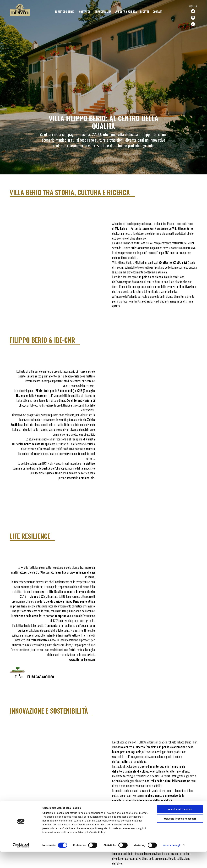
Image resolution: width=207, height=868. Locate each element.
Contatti (158, 12)
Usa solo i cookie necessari (180, 835)
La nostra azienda (126, 12)
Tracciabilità (103, 12)
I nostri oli (84, 12)
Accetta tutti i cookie (180, 825)
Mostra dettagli (172, 862)
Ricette (145, 12)
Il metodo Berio (65, 12)
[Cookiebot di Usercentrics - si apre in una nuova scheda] (21, 862)
